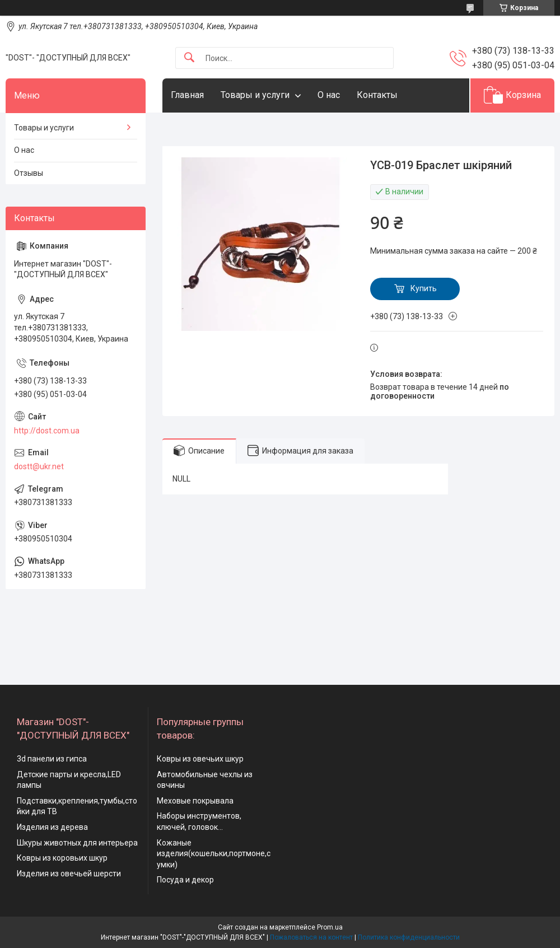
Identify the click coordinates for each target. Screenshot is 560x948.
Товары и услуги (255, 95)
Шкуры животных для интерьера (77, 843)
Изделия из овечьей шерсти (69, 874)
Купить (424, 288)
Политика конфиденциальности (409, 937)
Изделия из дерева (52, 827)
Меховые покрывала (195, 801)
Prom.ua (330, 927)
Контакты (377, 95)
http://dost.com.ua (47, 431)
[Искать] (189, 58)
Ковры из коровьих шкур (62, 858)
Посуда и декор (185, 880)
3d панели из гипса (52, 759)
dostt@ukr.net (39, 466)
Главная (187, 95)
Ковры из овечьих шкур (200, 759)
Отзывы (29, 173)
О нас (329, 95)
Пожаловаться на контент (311, 937)
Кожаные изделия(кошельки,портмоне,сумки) (214, 854)
